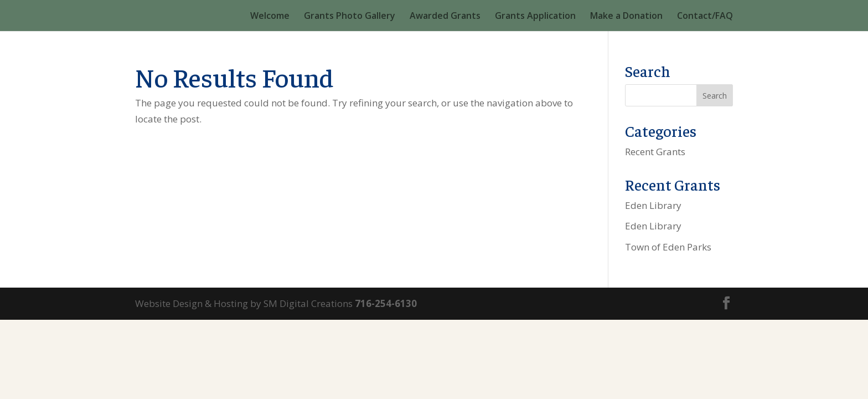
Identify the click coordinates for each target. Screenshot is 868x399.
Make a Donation (626, 17)
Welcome (270, 17)
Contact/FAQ (705, 17)
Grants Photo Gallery (350, 17)
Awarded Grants (445, 17)
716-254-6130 (386, 303)
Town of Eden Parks (668, 247)
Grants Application (535, 17)
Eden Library (653, 205)
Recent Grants (655, 152)
